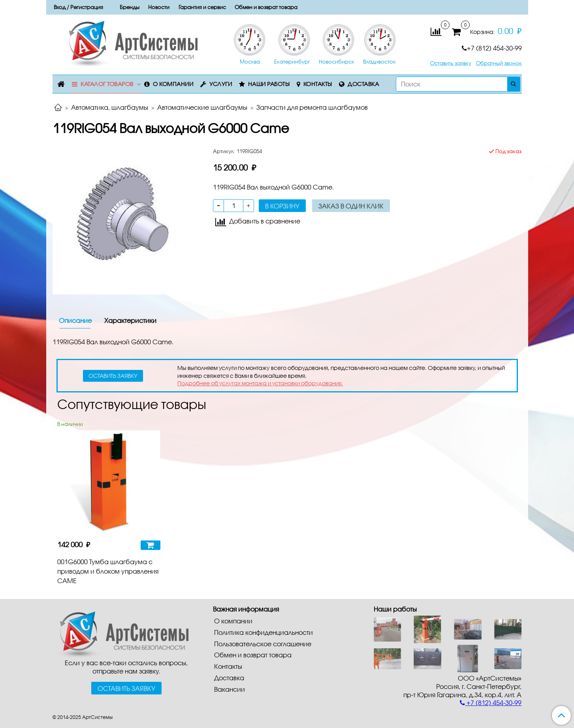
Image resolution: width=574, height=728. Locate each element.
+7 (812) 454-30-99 (492, 48)
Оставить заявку (451, 63)
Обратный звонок (499, 63)
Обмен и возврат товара (266, 7)
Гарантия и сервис (202, 7)
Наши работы (269, 84)
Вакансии (230, 689)
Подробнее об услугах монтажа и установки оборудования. (260, 383)
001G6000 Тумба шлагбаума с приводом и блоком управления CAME (108, 571)
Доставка (363, 84)
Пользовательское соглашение (263, 644)
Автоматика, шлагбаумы (110, 107)
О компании (173, 84)
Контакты (318, 84)
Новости (159, 7)
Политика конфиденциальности (263, 632)
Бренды (130, 7)
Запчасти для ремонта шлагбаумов (312, 107)
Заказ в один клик (351, 206)
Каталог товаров (107, 84)
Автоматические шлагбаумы (202, 107)
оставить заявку (113, 376)
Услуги (221, 84)
